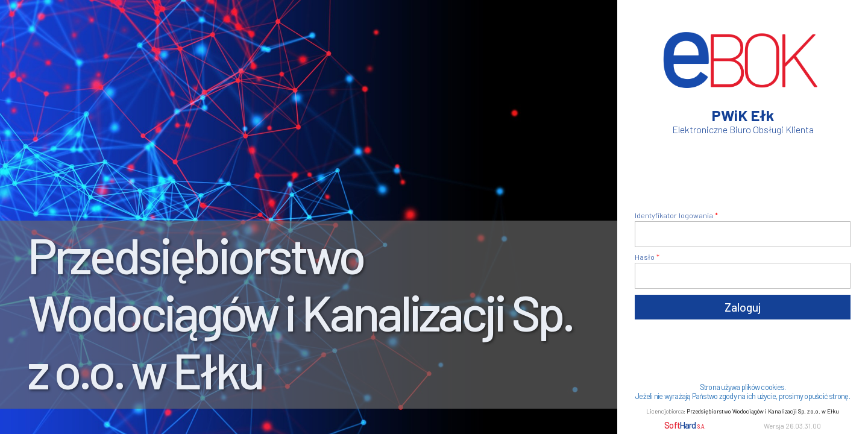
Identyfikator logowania (674, 215)
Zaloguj (743, 307)
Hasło (645, 257)
